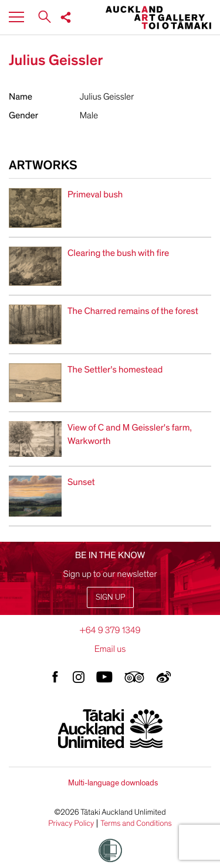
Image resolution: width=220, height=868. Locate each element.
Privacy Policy (71, 823)
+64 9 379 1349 (110, 630)
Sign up (110, 597)
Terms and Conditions (136, 823)
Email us (110, 649)
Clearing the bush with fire (118, 253)
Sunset (81, 482)
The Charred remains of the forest (133, 311)
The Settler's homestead (115, 370)
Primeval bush (95, 194)
